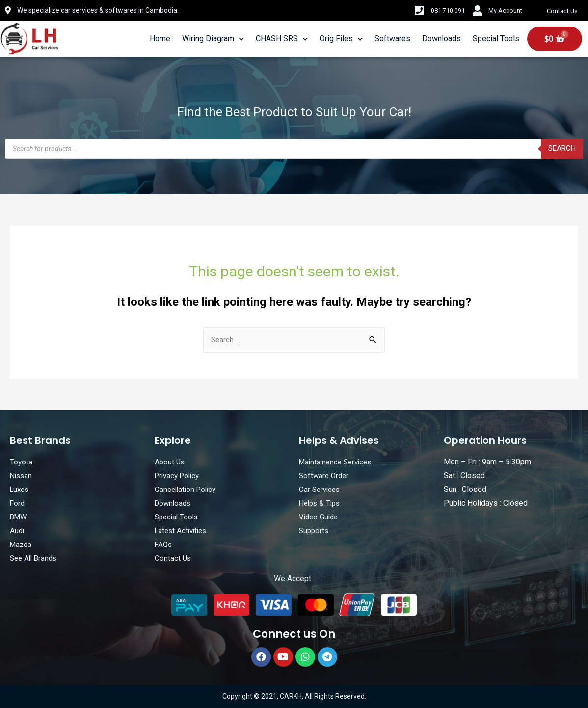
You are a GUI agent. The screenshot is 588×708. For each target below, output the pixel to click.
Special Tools (496, 39)
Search (561, 149)
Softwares (392, 39)
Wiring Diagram (213, 39)
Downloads (441, 39)
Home (160, 39)
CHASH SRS (282, 39)
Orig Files (341, 39)
